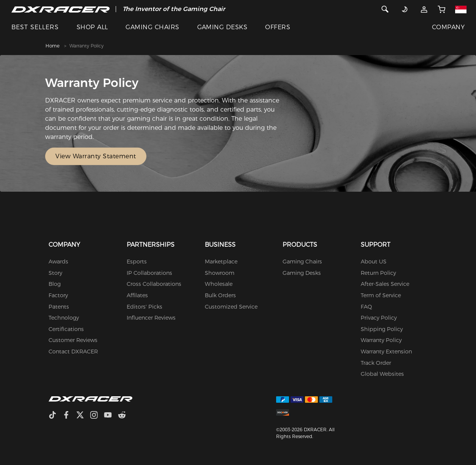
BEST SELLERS (35, 27)
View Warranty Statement (96, 156)
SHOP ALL (92, 27)
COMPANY (448, 27)
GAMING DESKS (222, 27)
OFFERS (278, 27)
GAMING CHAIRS (152, 27)
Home (53, 46)
